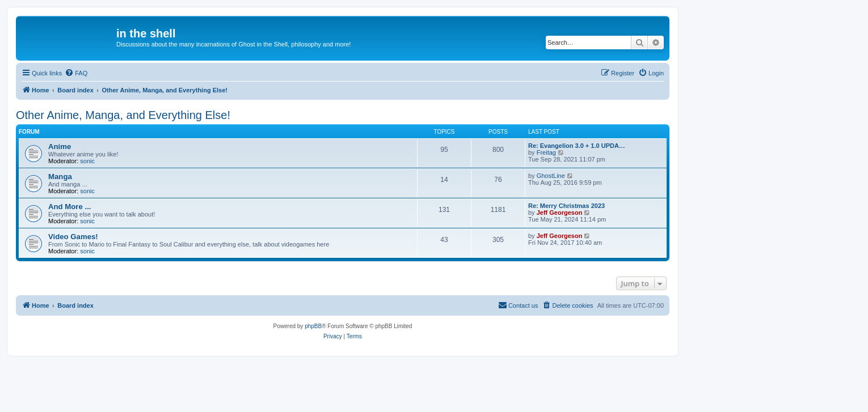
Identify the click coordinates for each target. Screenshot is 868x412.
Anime (60, 146)
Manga (60, 177)
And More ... (69, 207)
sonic (87, 161)
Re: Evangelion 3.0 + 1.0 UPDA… (577, 146)
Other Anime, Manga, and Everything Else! (123, 115)
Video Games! (73, 237)
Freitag (546, 152)
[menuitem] (76, 73)
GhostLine (551, 176)
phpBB (313, 326)
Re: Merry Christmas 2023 (566, 206)
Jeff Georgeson (560, 213)
